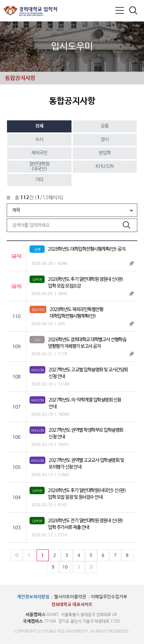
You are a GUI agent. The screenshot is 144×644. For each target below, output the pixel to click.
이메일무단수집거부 (109, 597)
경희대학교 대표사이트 (72, 605)
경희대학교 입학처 (30, 11)
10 (65, 567)
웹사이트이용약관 (70, 597)
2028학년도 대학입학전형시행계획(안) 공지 (87, 249)
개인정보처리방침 (33, 597)
